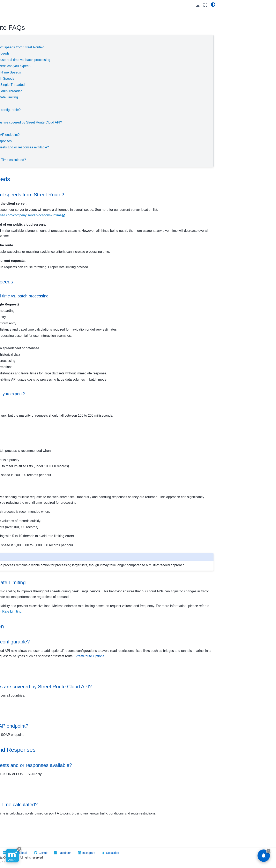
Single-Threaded (105, 85)
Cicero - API (17, 66)
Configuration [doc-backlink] (79, 643)
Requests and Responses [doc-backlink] (95, 772)
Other (16, 216)
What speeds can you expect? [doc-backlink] (89, 394)
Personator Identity (21, 137)
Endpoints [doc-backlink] (75, 732)
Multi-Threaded (104, 91)
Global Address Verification (26, 79)
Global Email (17, 85)
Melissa (10, 262)
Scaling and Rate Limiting (91, 97)
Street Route (17, 177)
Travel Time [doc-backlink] (77, 811)
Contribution (17, 72)
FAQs (16, 203)
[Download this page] (198, 5)
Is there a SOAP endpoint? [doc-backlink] (91, 747)
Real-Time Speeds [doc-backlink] (77, 407)
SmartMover (17, 164)
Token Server (17, 229)
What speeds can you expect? (101, 66)
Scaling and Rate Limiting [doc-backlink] (90, 593)
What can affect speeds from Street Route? (104, 47)
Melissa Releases (20, 118)
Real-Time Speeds (99, 72)
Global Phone (18, 111)
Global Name (17, 105)
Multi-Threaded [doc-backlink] (74, 489)
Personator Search (21, 144)
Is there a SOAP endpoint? (92, 135)
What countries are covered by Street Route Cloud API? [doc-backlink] (123, 708)
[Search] (28, 29)
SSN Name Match (20, 170)
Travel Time (75, 154)
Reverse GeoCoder (21, 157)
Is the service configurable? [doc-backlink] (92, 658)
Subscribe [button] (193, 853)
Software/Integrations (19, 249)
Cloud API (12, 46)
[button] (28, 12)
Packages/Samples (25, 223)
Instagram (171, 853)
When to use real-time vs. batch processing (111, 60)
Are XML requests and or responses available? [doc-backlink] (113, 787)
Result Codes (21, 210)
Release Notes (22, 183)
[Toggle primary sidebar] (62, 5)
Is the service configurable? (93, 110)
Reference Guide (23, 196)
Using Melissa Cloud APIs (26, 53)
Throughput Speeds (87, 53)
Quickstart (19, 190)
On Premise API (16, 242)
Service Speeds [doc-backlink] (82, 179)
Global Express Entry (23, 92)
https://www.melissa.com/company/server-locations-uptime (150, 215)
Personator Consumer (23, 131)
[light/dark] (213, 4)
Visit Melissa (71, 853)
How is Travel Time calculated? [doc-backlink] (96, 826)
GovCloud (12, 40)
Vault (12, 236)
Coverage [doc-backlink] (74, 693)
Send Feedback (100, 853)
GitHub (126, 853)
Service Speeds (78, 41)
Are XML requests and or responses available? (107, 147)
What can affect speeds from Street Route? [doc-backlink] (109, 195)
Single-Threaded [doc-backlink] (75, 443)
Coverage (73, 116)
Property (14, 151)
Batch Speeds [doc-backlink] (73, 429)
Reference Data (16, 255)
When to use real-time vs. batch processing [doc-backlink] (101, 296)
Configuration (76, 104)
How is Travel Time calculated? (95, 160)
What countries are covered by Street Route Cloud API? (113, 122)
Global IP (15, 98)
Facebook (147, 853)
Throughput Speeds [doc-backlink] (84, 282)
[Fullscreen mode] (205, 5)
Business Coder (19, 59)
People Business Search (25, 125)
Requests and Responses (85, 141)
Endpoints (73, 129)
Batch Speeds (96, 79)
